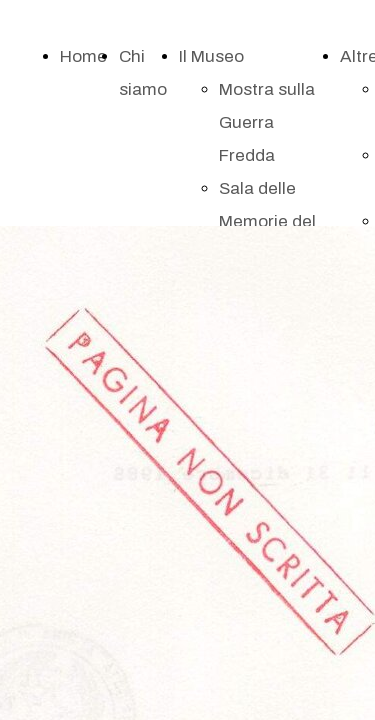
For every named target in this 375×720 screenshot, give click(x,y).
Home (83, 56)
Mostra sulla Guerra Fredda (267, 122)
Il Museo (211, 56)
